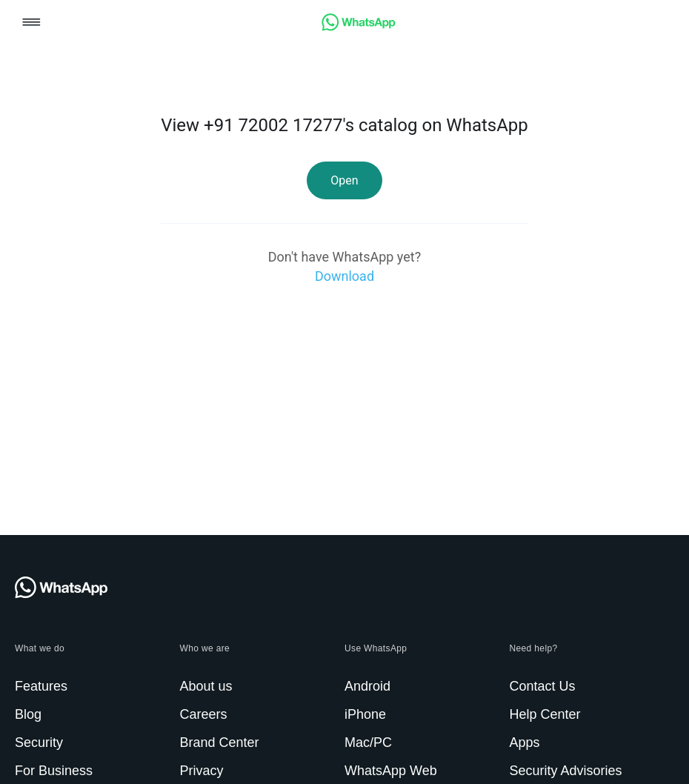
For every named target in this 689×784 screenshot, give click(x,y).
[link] (359, 27)
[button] (31, 23)
